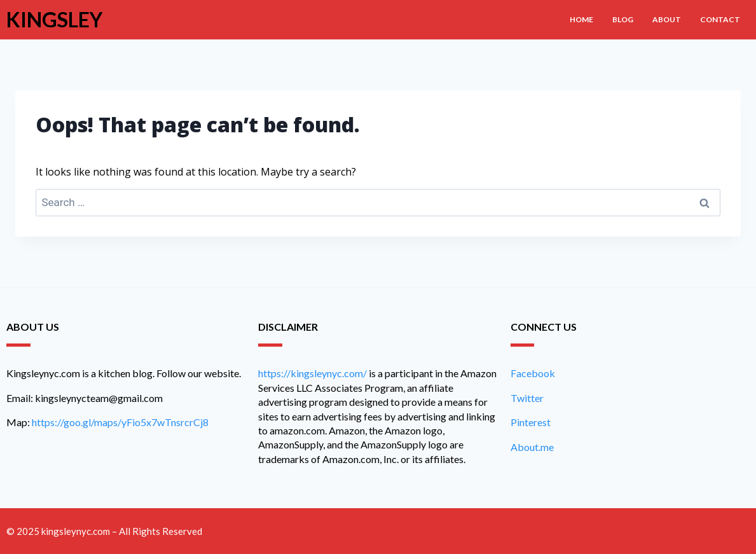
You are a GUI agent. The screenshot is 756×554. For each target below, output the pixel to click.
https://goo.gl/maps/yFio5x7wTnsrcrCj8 (120, 422)
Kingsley (54, 19)
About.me (532, 447)
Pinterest (531, 422)
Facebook (533, 373)
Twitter (527, 398)
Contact (720, 19)
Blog (623, 19)
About (667, 19)
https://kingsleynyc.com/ (313, 373)
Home (581, 19)
